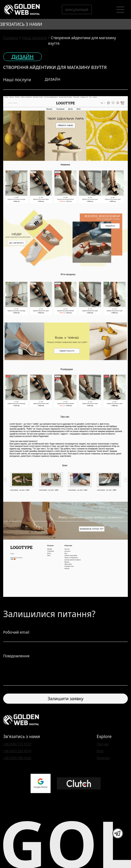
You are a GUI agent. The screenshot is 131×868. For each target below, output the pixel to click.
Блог (100, 751)
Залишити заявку (66, 699)
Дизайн (23, 57)
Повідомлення (16, 656)
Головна (11, 38)
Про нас (103, 744)
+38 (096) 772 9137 (17, 744)
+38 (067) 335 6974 (17, 751)
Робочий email (16, 632)
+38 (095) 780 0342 (17, 758)
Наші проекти (34, 38)
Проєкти (103, 758)
